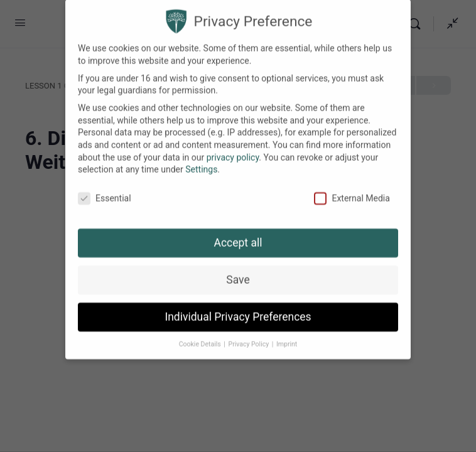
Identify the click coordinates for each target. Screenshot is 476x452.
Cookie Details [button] (201, 336)
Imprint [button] (287, 336)
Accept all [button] (238, 234)
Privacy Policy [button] (250, 336)
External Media (352, 190)
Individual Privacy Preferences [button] (238, 308)
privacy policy (233, 149)
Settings (201, 161)
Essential (105, 190)
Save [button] (238, 271)
